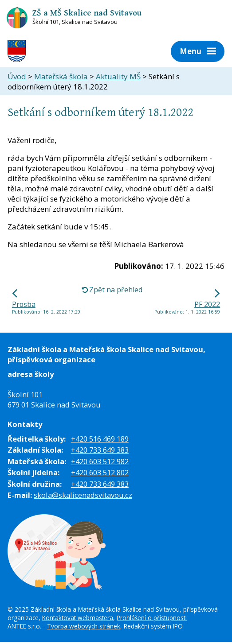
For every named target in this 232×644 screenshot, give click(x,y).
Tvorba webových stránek (84, 626)
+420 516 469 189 (100, 439)
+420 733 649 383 (100, 450)
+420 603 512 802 (100, 472)
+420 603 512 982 (100, 461)
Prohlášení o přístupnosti (152, 618)
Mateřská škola (61, 76)
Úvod (17, 76)
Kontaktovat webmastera (78, 618)
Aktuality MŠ (118, 76)
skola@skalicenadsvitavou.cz (83, 495)
